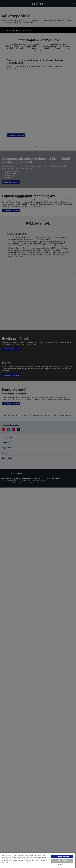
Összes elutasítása (62, 861)
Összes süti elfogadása (62, 857)
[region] (38, 860)
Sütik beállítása (62, 865)
